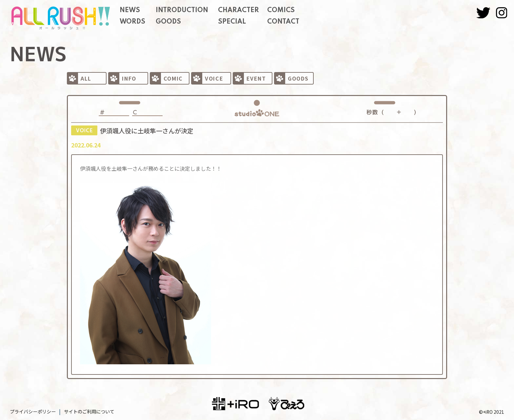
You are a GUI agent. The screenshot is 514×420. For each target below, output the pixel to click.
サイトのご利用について (89, 411)
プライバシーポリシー (33, 411)
